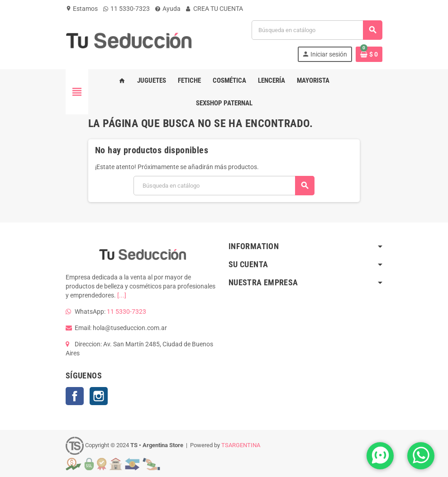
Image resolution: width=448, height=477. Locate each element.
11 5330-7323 (126, 9)
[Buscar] (317, 30)
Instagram (99, 396)
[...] (122, 295)
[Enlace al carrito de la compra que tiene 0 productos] (369, 54)
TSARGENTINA (241, 445)
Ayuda (168, 9)
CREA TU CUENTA (214, 9)
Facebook (75, 396)
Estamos (82, 9)
